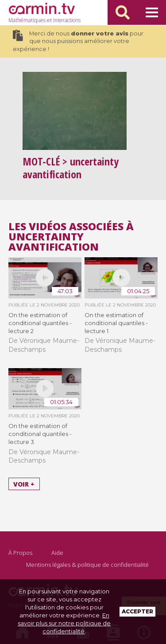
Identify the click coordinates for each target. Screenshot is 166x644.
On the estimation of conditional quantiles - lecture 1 (116, 323)
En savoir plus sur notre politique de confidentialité (64, 623)
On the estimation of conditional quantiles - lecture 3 (40, 434)
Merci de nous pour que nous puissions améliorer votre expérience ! (78, 41)
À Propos (20, 553)
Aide (57, 553)
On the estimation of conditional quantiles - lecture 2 (40, 323)
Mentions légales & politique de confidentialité (87, 565)
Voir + (24, 484)
